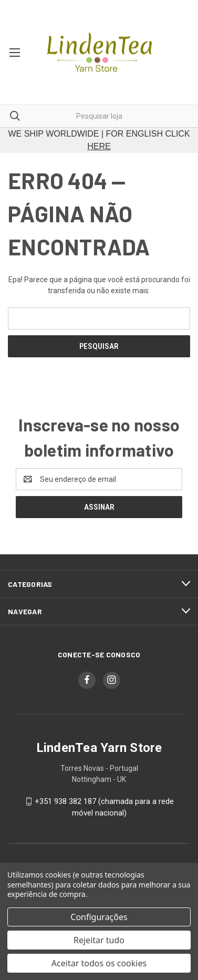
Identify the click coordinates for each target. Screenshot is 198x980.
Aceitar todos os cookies (99, 963)
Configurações (99, 917)
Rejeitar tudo (99, 940)
